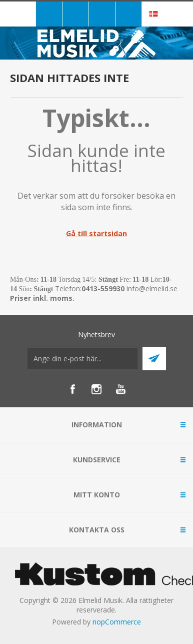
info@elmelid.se (152, 288)
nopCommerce (117, 622)
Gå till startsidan (96, 233)
